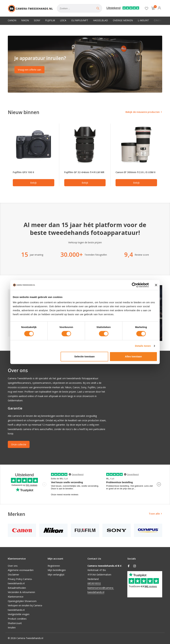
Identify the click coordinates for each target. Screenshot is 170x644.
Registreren (54, 566)
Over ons (13, 566)
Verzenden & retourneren (21, 592)
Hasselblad (101, 20)
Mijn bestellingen (57, 570)
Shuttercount (15, 623)
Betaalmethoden (17, 588)
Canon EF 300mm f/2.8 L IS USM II (135, 172)
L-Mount (143, 20)
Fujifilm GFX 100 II (23, 172)
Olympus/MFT (80, 20)
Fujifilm (50, 20)
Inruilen (12, 627)
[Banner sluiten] (156, 285)
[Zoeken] (80, 8)
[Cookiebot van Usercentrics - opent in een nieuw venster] (134, 285)
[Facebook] (129, 566)
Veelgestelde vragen (19, 614)
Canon (12, 20)
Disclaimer (13, 575)
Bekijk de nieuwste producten (143, 112)
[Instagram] (135, 566)
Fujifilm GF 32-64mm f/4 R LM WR (84, 172)
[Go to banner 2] (85, 64)
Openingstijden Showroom (22, 601)
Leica (63, 20)
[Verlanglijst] (147, 8)
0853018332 (94, 583)
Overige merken (123, 20)
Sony (37, 20)
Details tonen (143, 346)
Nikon (25, 20)
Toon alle (154, 514)
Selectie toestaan (85, 356)
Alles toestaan (133, 356)
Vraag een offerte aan (29, 70)
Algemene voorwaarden (21, 570)
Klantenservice (16, 597)
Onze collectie (19, 444)
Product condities (17, 619)
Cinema (158, 20)
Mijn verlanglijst (56, 575)
